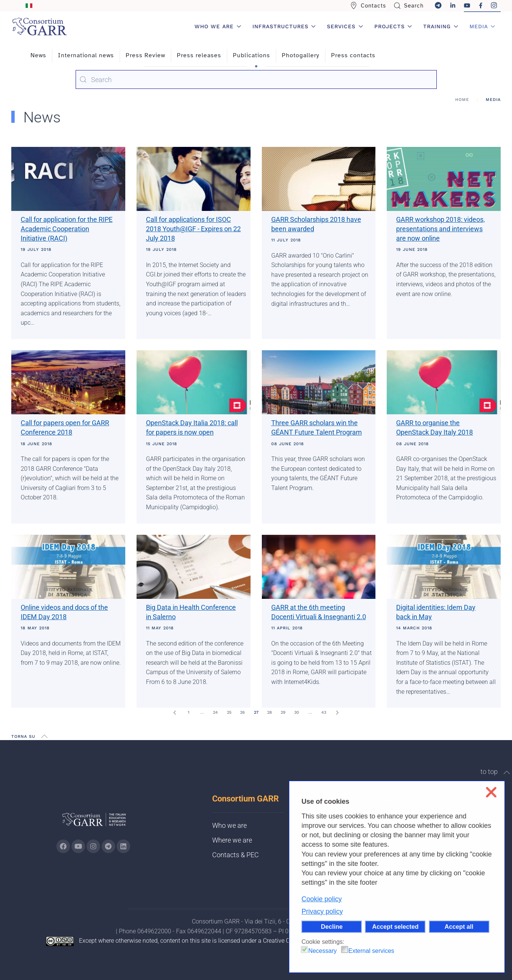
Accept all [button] (459, 927)
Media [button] (482, 26)
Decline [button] (332, 927)
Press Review (145, 55)
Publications (251, 55)
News (38, 55)
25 (229, 712)
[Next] (337, 713)
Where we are (232, 840)
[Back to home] (40, 26)
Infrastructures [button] (284, 26)
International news (86, 55)
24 (215, 712)
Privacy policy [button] (322, 911)
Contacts (368, 6)
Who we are (229, 825)
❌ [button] (491, 792)
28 (270, 712)
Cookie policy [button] (321, 899)
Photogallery (301, 55)
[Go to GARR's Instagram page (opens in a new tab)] (63, 846)
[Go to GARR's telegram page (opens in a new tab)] (108, 846)
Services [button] (345, 26)
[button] (44, 736)
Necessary (322, 951)
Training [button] (441, 26)
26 (242, 712)
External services (371, 951)
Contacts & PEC (235, 855)
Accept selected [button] (395, 927)
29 (283, 712)
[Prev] (175, 713)
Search (409, 6)
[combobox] (256, 79)
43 (324, 712)
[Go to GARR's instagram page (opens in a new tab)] (93, 846)
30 (297, 712)
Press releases (199, 55)
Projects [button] (393, 26)
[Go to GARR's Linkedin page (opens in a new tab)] (123, 846)
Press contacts (353, 55)
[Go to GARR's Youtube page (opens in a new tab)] (78, 846)
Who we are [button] (218, 26)
